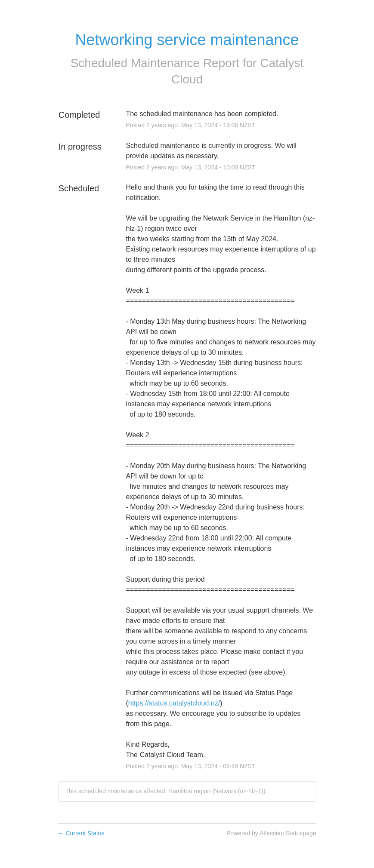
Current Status (81, 833)
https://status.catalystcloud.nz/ (174, 703)
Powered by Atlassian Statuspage (271, 833)
